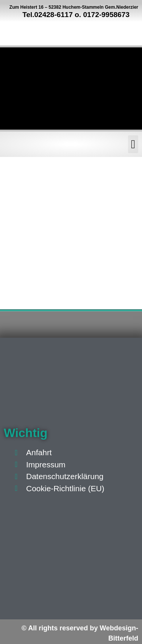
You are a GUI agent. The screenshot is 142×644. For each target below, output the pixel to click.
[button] (133, 144)
